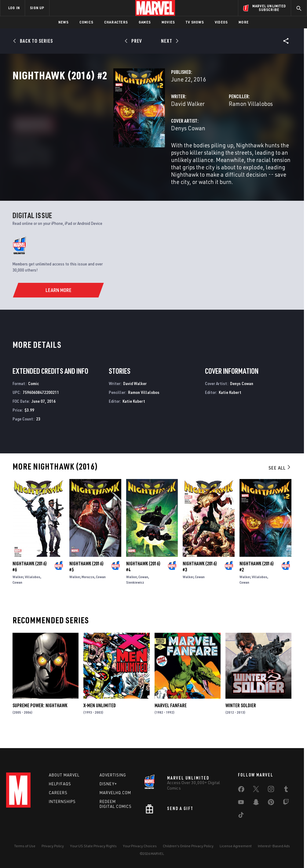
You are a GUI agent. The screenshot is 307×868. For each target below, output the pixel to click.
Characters (116, 22)
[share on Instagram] (271, 790)
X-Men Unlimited (100, 718)
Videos (221, 22)
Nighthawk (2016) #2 (257, 579)
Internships (62, 801)
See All (280, 480)
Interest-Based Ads (274, 846)
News (63, 22)
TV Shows (195, 22)
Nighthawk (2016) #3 (200, 579)
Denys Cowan (118, 155)
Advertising (113, 775)
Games (145, 22)
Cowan (17, 594)
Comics (86, 22)
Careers (58, 793)
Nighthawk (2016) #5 (86, 579)
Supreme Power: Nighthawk (40, 718)
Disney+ (108, 784)
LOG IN (14, 8)
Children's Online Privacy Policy (188, 846)
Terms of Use (25, 846)
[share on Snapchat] (256, 803)
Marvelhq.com (115, 793)
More (244, 22)
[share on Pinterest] (271, 803)
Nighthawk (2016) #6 (30, 579)
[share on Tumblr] (286, 790)
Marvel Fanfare (171, 718)
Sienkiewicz (135, 594)
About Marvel (64, 775)
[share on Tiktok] (241, 816)
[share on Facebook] (241, 791)
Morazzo (88, 589)
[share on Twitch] (286, 803)
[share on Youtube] (241, 803)
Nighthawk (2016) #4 (143, 579)
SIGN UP (37, 8)
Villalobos (33, 589)
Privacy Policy (53, 846)
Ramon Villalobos (215, 130)
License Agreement (236, 846)
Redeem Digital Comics (116, 804)
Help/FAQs (60, 784)
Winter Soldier (241, 718)
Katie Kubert (134, 413)
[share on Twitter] (256, 790)
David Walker (117, 130)
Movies (168, 22)
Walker (18, 589)
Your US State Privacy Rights (93, 846)
